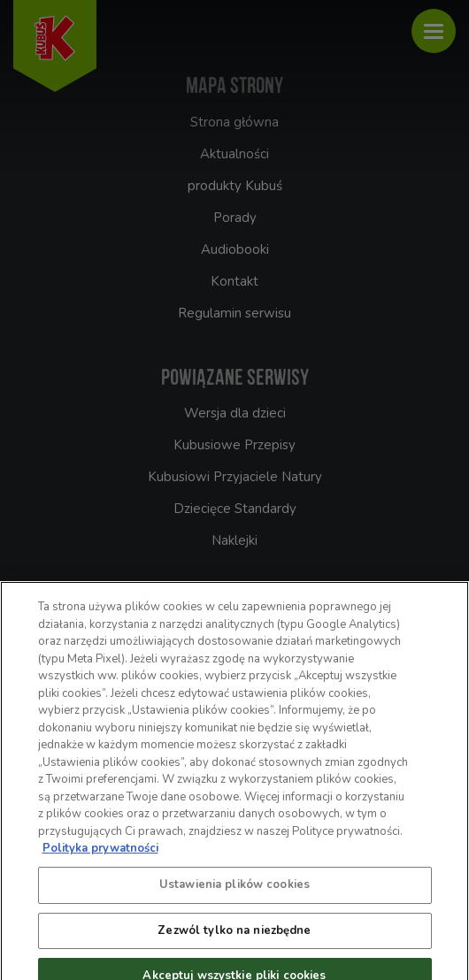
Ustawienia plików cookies (234, 892)
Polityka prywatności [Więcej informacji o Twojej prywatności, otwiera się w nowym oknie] (100, 855)
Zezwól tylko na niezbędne (234, 938)
